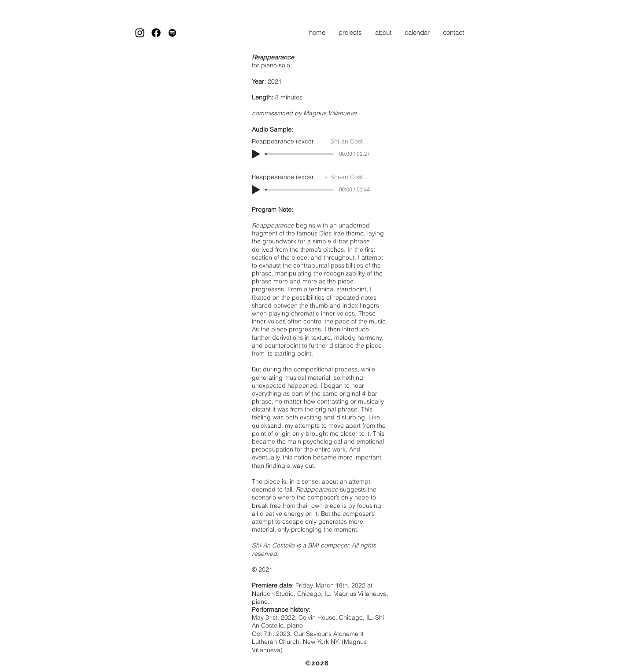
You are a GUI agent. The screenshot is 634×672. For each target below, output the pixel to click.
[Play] (256, 154)
